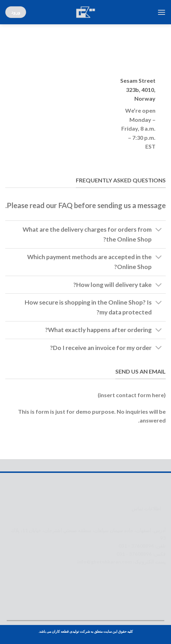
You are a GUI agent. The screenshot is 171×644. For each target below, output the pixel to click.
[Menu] (161, 12)
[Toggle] (159, 230)
